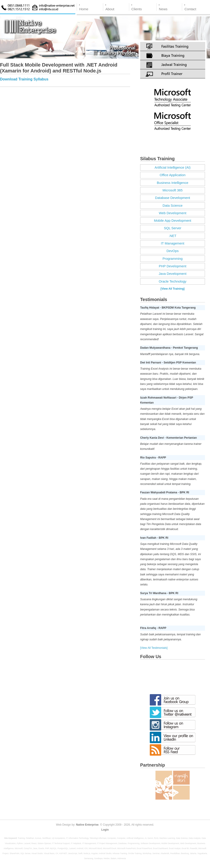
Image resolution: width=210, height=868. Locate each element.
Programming (173, 259)
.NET (172, 236)
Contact (190, 9)
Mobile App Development (172, 221)
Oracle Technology (172, 281)
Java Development (173, 274)
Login (105, 830)
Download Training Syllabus (24, 79)
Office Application (172, 175)
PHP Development (173, 266)
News (163, 9)
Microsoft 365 (173, 190)
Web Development (173, 213)
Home (84, 9)
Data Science (172, 206)
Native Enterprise (87, 825)
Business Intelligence (173, 183)
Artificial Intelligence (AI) (172, 167)
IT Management (173, 243)
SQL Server (173, 228)
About (110, 9)
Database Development (172, 198)
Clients (137, 9)
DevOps (173, 251)
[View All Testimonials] (154, 648)
